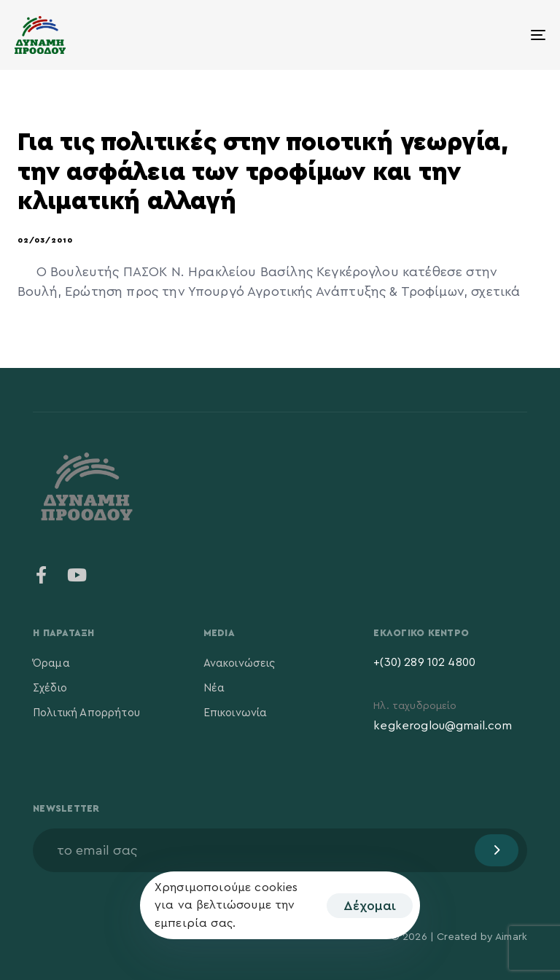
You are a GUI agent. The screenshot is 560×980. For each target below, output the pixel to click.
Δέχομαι (370, 906)
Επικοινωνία (236, 713)
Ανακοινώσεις (240, 663)
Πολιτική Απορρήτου (86, 713)
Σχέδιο (50, 688)
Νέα (214, 688)
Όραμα (51, 663)
